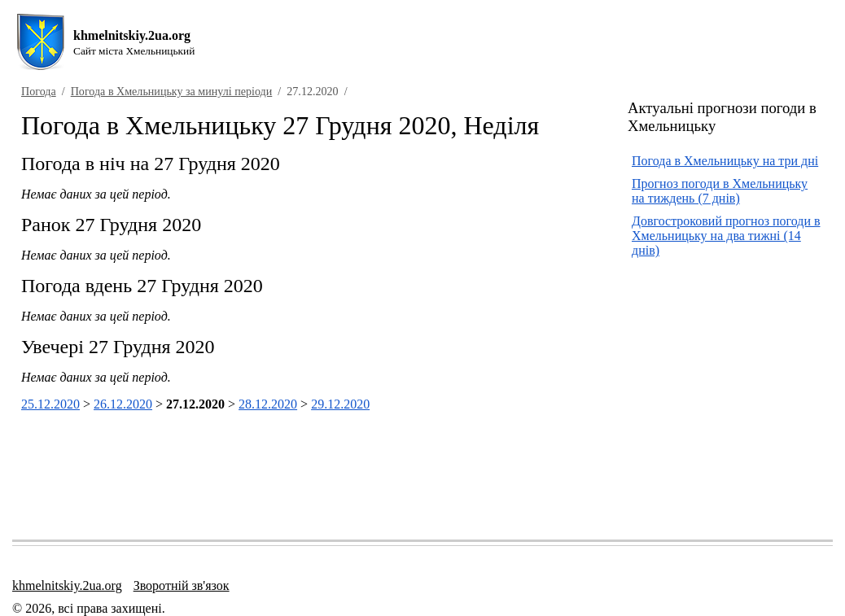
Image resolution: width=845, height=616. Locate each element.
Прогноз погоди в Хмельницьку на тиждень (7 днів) (720, 191)
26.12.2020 (123, 404)
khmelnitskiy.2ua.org (67, 585)
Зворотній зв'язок (182, 585)
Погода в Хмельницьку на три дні (725, 161)
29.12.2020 (340, 404)
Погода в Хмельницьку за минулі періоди (172, 91)
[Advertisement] (736, 393)
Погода (39, 91)
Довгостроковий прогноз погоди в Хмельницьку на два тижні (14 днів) (726, 236)
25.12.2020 (50, 404)
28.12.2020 (268, 404)
